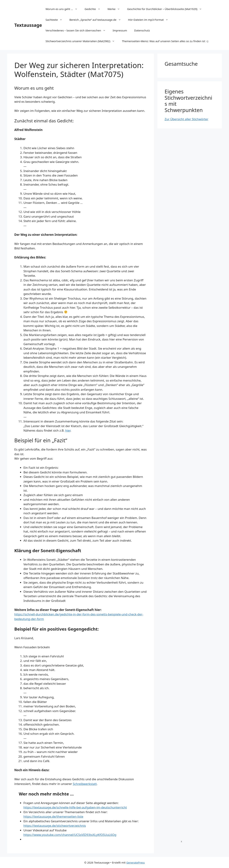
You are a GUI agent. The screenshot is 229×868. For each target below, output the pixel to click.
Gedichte (94, 9)
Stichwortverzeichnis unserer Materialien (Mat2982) (82, 41)
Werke (116, 9)
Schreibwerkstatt (85, 784)
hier (68, 430)
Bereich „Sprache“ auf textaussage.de (97, 20)
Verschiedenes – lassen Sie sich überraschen (77, 30)
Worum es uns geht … (63, 9)
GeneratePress (136, 862)
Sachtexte (56, 20)
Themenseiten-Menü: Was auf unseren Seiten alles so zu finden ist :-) (165, 41)
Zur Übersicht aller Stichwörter (186, 119)
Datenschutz (142, 30)
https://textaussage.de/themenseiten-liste (53, 816)
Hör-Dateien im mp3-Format (150, 20)
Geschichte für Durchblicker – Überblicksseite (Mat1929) (166, 9)
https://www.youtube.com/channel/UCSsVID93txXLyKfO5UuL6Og (70, 835)
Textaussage (28, 25)
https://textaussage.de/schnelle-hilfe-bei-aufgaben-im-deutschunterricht (75, 807)
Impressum (120, 30)
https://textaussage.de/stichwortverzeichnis (55, 826)
